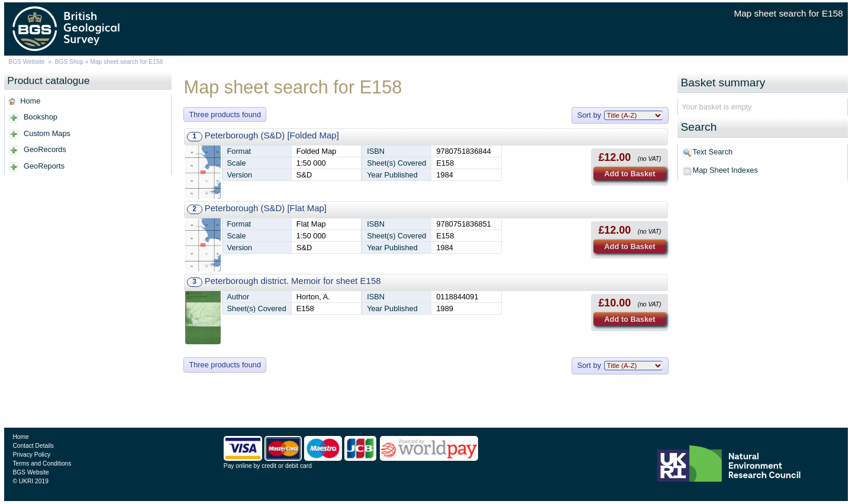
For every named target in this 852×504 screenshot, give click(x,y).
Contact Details (33, 446)
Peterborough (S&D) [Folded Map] (272, 135)
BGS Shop (69, 62)
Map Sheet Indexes (725, 170)
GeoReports (44, 166)
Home (30, 101)
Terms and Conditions (42, 463)
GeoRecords (45, 149)
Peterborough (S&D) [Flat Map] (266, 208)
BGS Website (26, 62)
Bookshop (41, 117)
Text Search (713, 152)
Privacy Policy (31, 455)
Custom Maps (47, 133)
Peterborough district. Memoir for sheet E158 (293, 281)
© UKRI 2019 (30, 481)
